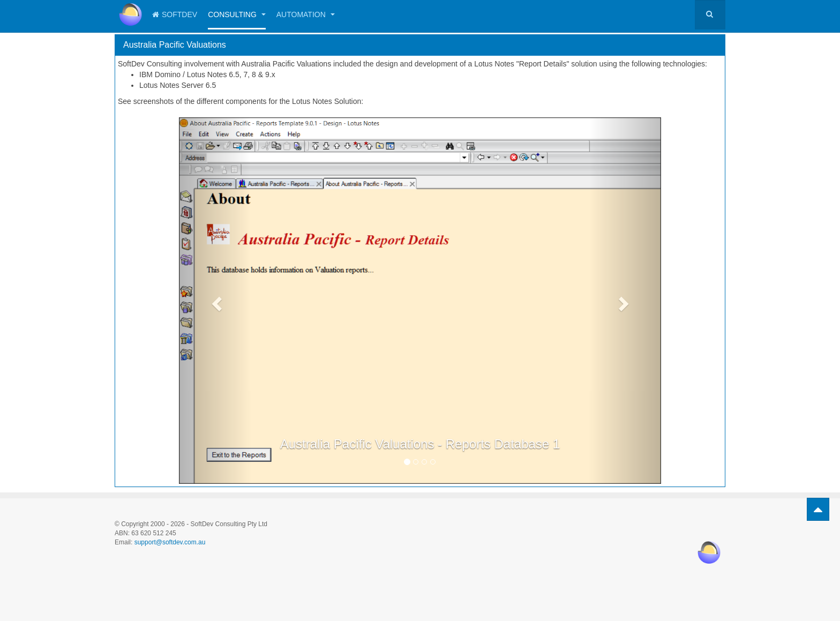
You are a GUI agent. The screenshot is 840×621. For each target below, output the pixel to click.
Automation (306, 14)
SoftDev (175, 14)
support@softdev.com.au (170, 542)
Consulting (237, 14)
